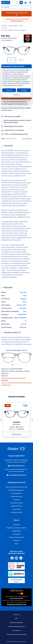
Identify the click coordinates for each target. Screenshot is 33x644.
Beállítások (16, 95)
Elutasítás (9, 90)
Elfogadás (24, 90)
